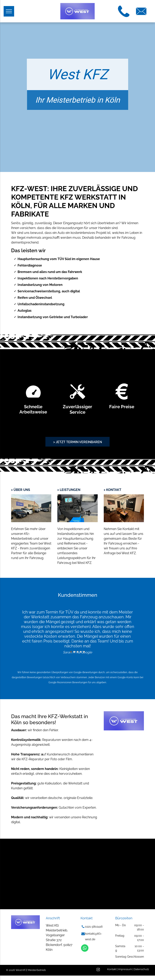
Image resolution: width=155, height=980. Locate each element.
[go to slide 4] (81, 652)
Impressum (125, 969)
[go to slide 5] (84, 652)
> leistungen (69, 490)
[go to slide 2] (74, 652)
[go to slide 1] (71, 652)
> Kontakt (113, 490)
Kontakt (112, 969)
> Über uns (21, 490)
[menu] (9, 11)
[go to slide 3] (77, 652)
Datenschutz (141, 969)
